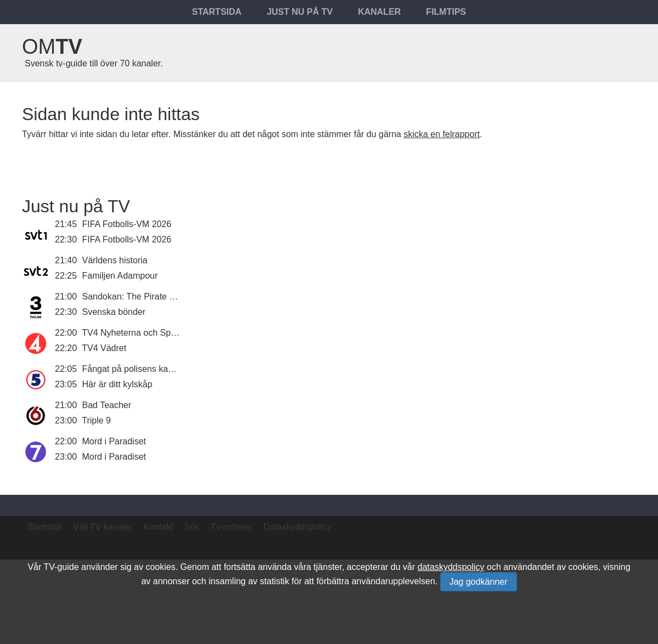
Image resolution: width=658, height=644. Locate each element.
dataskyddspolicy (451, 567)
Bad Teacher (107, 405)
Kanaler (379, 12)
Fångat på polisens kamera (135, 369)
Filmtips (446, 12)
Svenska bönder (114, 312)
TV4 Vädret (104, 348)
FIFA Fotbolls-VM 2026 (127, 224)
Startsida (217, 12)
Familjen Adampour (120, 276)
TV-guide (61, 567)
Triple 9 (96, 420)
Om (52, 47)
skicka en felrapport (442, 134)
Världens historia (115, 260)
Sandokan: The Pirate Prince (138, 296)
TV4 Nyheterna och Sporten (136, 333)
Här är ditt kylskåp (117, 384)
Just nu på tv (300, 12)
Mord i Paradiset (114, 441)
